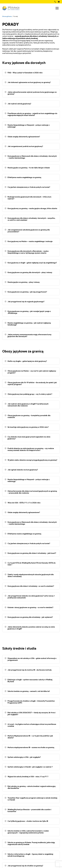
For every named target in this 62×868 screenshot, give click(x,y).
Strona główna (7, 16)
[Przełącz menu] (57, 8)
